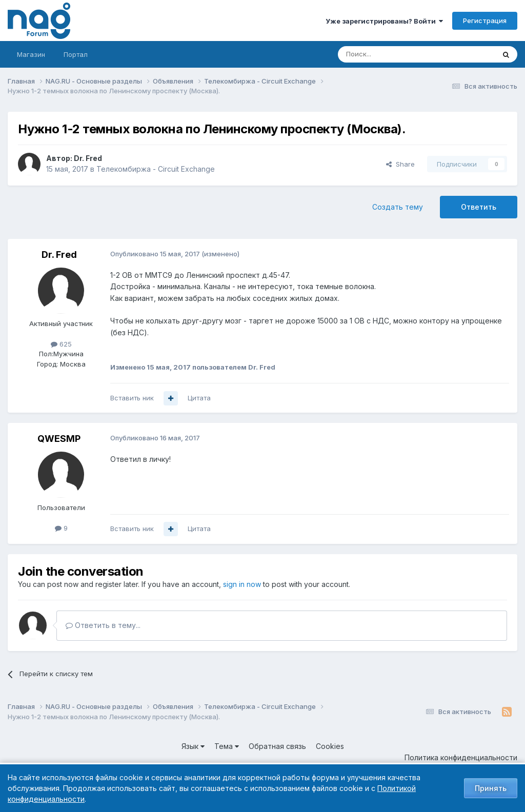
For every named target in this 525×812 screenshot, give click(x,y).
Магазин (31, 54)
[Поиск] (388, 54)
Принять (491, 788)
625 (61, 344)
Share (400, 164)
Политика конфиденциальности (461, 757)
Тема (227, 746)
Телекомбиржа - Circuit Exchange (156, 169)
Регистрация (485, 21)
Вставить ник (132, 398)
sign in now (242, 584)
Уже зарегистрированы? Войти (384, 21)
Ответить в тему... (103, 625)
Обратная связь (277, 746)
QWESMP (59, 439)
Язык (193, 746)
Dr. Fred (88, 158)
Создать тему (398, 207)
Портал (76, 54)
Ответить (479, 207)
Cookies (330, 746)
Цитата (199, 398)
